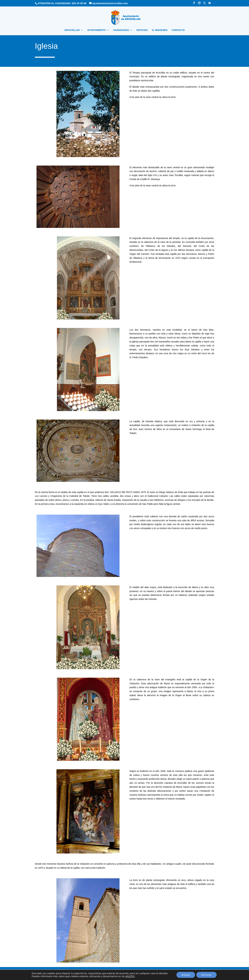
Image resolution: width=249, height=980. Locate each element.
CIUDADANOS (121, 30)
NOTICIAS (142, 30)
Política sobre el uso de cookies (108, 972)
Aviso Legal (64, 972)
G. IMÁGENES (160, 30)
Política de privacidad (82, 972)
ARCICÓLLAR (72, 30)
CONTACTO (178, 30)
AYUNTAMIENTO (96, 30)
